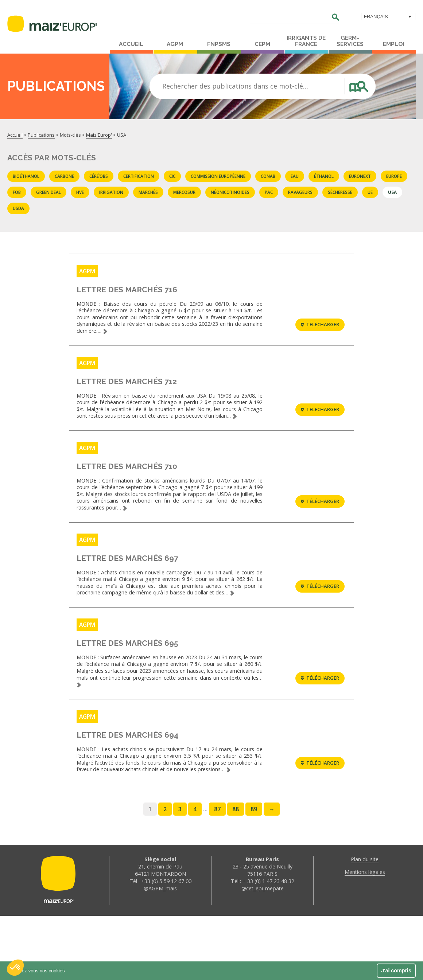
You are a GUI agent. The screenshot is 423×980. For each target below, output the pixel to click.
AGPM (175, 44)
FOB (17, 192)
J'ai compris (396, 971)
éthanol (324, 176)
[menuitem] (388, 16)
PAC (269, 192)
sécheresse (340, 192)
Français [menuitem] (376, 17)
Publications (41, 135)
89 (254, 873)
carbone (64, 176)
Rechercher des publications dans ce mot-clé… (235, 86)
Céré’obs (99, 176)
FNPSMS (219, 44)
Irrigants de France (306, 41)
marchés (148, 192)
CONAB (268, 176)
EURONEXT (360, 176)
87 (217, 873)
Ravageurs (300, 192)
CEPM (262, 44)
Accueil (131, 44)
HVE (80, 192)
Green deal (48, 192)
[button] (15, 968)
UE (370, 192)
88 (236, 873)
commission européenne (218, 176)
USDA (18, 208)
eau (295, 176)
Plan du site (365, 923)
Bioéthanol (26, 176)
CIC (172, 176)
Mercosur (184, 192)
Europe (394, 176)
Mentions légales (365, 936)
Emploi (394, 44)
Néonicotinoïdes (230, 192)
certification (139, 176)
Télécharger (320, 332)
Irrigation (111, 192)
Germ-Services (350, 41)
